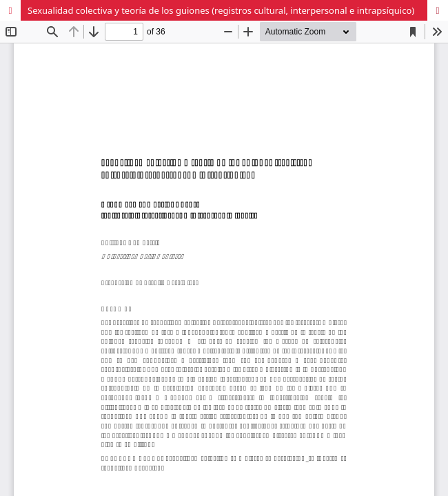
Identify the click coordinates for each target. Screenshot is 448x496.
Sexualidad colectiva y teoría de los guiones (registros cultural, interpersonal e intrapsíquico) (221, 10)
